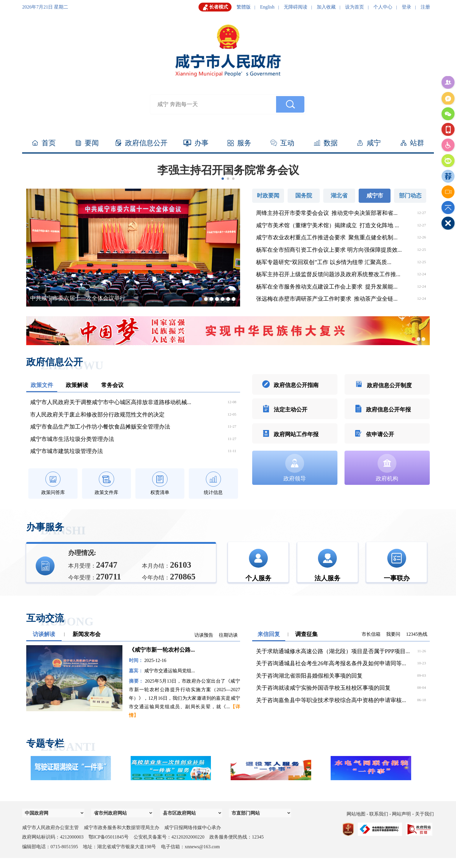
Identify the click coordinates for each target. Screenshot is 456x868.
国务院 (304, 196)
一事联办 (397, 569)
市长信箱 (371, 644)
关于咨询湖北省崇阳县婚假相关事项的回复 (309, 686)
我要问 (393, 644)
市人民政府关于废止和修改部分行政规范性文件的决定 (97, 415)
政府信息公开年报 (383, 415)
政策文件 (42, 385)
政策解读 (77, 385)
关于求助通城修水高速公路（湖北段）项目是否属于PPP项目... (333, 661)
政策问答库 (53, 484)
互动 (282, 143)
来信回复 (269, 644)
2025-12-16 (155, 670)
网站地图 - (358, 824)
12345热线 (417, 644)
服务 (239, 143)
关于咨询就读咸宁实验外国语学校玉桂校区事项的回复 (323, 698)
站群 (412, 143)
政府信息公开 (141, 143)
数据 (326, 143)
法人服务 (327, 569)
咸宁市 (375, 196)
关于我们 (424, 824)
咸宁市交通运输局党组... (170, 681)
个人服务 (258, 569)
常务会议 (112, 385)
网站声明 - (403, 824)
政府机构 (387, 482)
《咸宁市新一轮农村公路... (162, 660)
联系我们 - (381, 824)
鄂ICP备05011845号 (109, 847)
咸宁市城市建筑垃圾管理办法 (67, 451)
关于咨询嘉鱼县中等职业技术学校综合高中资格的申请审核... (331, 710)
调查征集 (306, 644)
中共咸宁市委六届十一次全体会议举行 (78, 298)
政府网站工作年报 (290, 444)
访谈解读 (44, 644)
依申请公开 (374, 444)
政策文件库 (106, 484)
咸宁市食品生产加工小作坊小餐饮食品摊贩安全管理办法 (100, 427)
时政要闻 (268, 196)
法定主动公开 (285, 415)
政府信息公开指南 (290, 386)
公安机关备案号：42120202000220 (169, 847)
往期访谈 (228, 645)
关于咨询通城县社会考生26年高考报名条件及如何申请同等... (331, 673)
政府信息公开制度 (383, 386)
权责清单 (160, 484)
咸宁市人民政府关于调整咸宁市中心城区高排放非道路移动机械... (111, 402)
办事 (196, 143)
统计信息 (213, 484)
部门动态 (410, 196)
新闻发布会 (87, 644)
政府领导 (295, 482)
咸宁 (369, 143)
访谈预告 (204, 645)
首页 (44, 143)
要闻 (87, 143)
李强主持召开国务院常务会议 (228, 170)
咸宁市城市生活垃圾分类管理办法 (72, 439)
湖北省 (339, 196)
